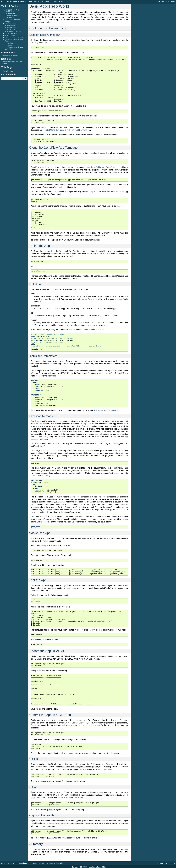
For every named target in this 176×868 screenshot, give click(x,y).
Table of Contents (11, 6)
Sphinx (99, 866)
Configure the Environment (10, 13)
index (173, 2)
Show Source (8, 71)
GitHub (10, 43)
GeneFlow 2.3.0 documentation (13, 2)
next (167, 2)
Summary (9, 49)
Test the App (10, 35)
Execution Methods (15, 31)
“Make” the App (11, 33)
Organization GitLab (15, 47)
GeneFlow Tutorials (35, 2)
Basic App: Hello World (54, 2)
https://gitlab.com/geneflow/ (103, 167)
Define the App (11, 24)
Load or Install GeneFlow (13, 17)
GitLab (10, 45)
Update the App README (15, 37)
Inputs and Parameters (12, 28)
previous (161, 2)
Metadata (11, 25)
